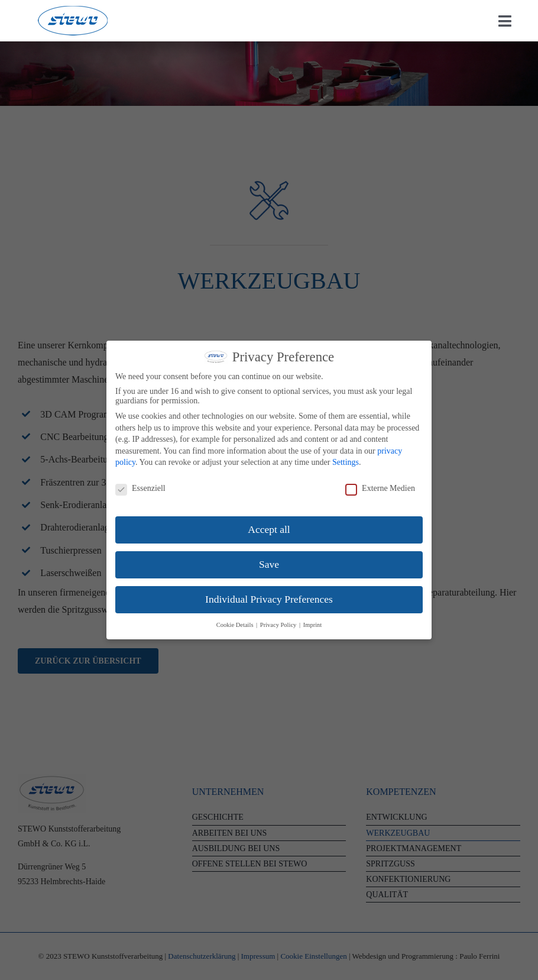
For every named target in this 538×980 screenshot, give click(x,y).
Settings (346, 462)
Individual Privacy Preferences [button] (269, 599)
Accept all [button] (269, 529)
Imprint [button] (313, 625)
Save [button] (269, 564)
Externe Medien (380, 489)
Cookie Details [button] (236, 625)
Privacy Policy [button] (279, 625)
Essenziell (140, 489)
